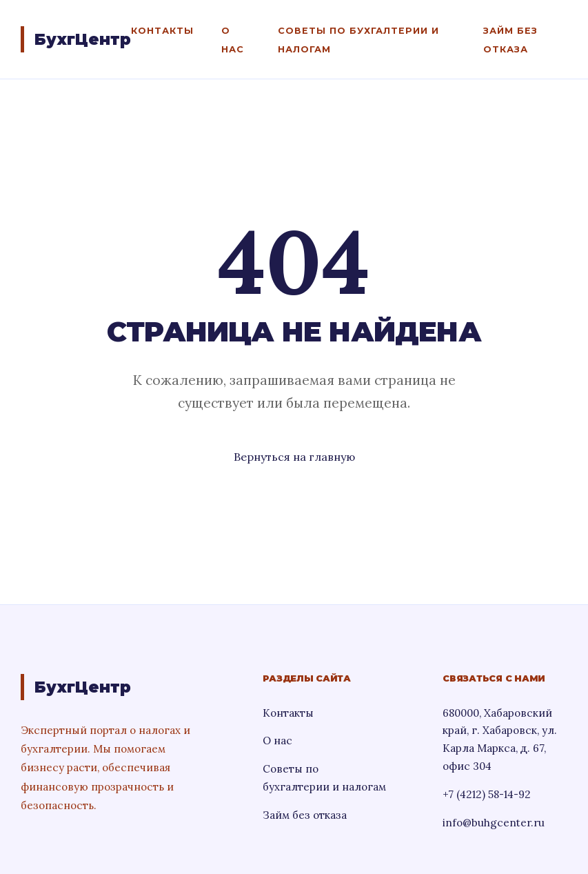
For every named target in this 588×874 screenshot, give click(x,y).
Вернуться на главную (294, 457)
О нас (277, 741)
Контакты (162, 31)
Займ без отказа (305, 815)
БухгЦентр (83, 39)
